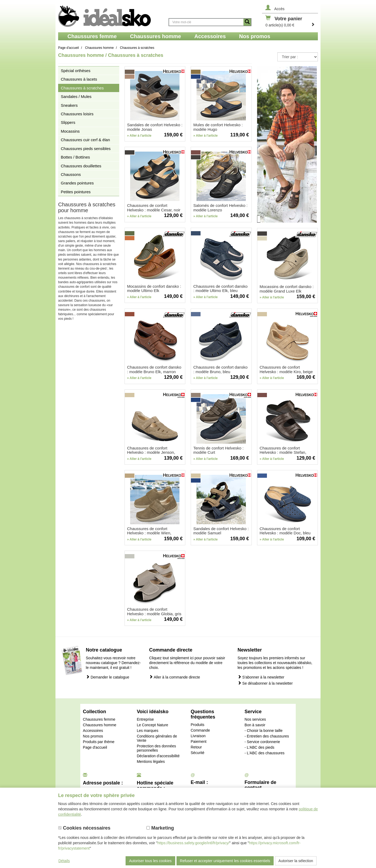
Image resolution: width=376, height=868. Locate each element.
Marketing (160, 828)
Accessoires (93, 731)
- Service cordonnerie (262, 742)
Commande (200, 730)
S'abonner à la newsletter (261, 677)
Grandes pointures (77, 183)
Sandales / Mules (76, 96)
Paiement (199, 741)
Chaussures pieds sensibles (86, 149)
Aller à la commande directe (175, 677)
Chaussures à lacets (79, 79)
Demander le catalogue (108, 677)
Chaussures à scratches (82, 88)
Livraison (198, 736)
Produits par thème (99, 742)
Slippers (68, 122)
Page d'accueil (95, 747)
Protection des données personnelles (156, 748)
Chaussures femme (99, 719)
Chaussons (71, 174)
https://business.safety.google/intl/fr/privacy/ (193, 843)
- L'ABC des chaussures (265, 753)
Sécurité (197, 753)
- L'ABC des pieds (259, 747)
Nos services (255, 719)
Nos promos (93, 736)
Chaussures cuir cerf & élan (85, 140)
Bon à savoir (255, 725)
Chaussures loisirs (77, 114)
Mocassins (70, 131)
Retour (196, 747)
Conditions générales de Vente (157, 738)
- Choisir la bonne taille (263, 731)
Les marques (148, 731)
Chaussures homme (100, 725)
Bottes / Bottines (75, 157)
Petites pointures (76, 192)
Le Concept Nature (153, 725)
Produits (197, 725)
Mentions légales (151, 762)
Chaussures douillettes (81, 166)
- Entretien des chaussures (267, 736)
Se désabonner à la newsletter (265, 683)
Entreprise (145, 719)
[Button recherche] (247, 22)
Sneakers (69, 105)
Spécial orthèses (76, 71)
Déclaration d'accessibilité (158, 756)
